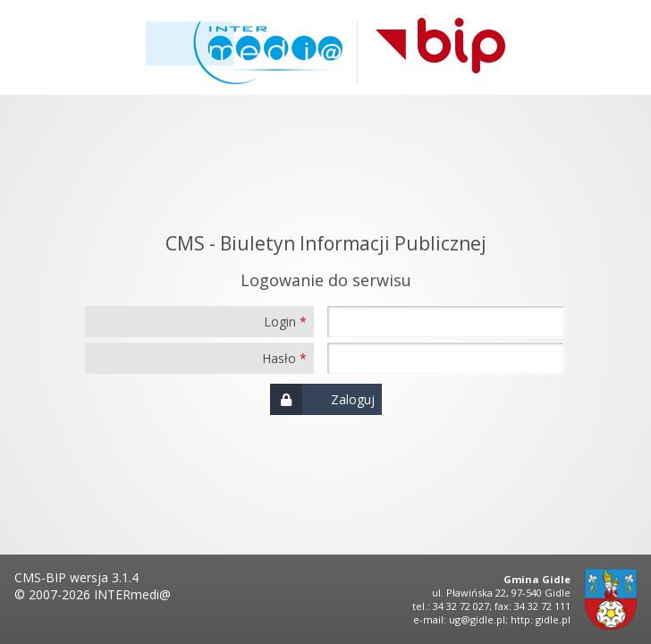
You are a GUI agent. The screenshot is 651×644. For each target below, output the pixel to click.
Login (280, 322)
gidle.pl (553, 619)
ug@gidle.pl (477, 619)
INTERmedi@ (132, 594)
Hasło (279, 358)
